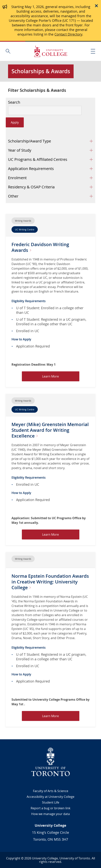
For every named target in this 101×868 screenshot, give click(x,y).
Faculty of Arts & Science (51, 791)
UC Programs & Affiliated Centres (38, 159)
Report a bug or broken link (50, 808)
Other (13, 196)
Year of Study (20, 150)
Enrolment (17, 178)
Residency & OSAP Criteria (31, 187)
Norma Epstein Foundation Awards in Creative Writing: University (50, 582)
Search (14, 102)
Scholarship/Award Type (30, 141)
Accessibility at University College (50, 797)
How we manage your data (50, 814)
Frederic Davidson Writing (40, 247)
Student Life (51, 802)
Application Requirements (31, 169)
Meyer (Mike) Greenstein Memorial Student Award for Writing (50, 430)
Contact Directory (68, 34)
